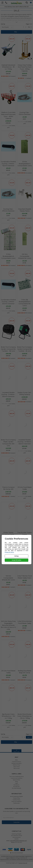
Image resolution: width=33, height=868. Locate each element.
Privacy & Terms (9, 552)
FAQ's (16, 760)
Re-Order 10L (16, 786)
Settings (17, 556)
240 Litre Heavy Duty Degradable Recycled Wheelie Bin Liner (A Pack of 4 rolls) (8, 625)
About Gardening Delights (17, 796)
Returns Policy (16, 765)
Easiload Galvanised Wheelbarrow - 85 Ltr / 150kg (8, 67)
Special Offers (17, 780)
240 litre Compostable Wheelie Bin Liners (25, 256)
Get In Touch (17, 767)
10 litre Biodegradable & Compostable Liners (8, 256)
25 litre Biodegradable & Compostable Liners (25, 164)
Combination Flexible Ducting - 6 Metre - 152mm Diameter (8, 164)
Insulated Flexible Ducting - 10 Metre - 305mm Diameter (8, 394)
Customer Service (16, 762)
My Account (17, 768)
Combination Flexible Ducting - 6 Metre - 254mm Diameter (8, 302)
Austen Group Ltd (23, 863)
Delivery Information (17, 763)
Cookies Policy (16, 800)
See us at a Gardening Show (17, 776)
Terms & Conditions (16, 801)
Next (30, 27)
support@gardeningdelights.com (18, 841)
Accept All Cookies (16, 560)
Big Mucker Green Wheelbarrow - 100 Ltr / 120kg (8, 716)
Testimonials (16, 803)
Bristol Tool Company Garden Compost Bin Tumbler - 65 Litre (25, 349)
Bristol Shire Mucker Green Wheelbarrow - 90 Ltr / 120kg (25, 716)
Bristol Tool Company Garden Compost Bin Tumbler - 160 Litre (8, 349)
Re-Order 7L (16, 785)
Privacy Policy (16, 798)
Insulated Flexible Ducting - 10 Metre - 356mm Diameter (25, 442)
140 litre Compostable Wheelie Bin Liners (8, 578)
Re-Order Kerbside (16, 788)
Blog (17, 782)
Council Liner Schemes (17, 778)
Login (16, 783)
